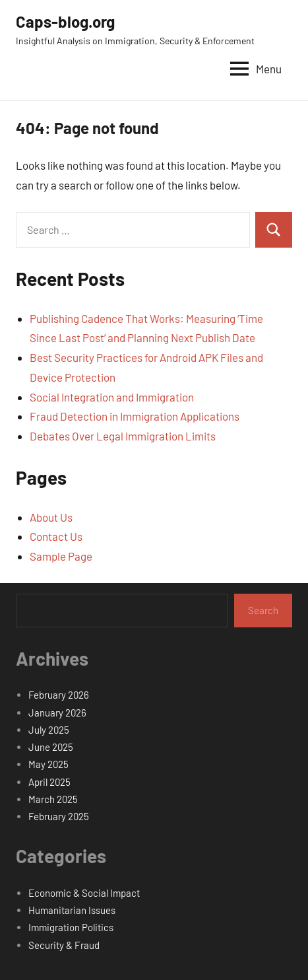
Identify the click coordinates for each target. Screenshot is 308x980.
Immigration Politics (71, 927)
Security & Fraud (64, 945)
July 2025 (49, 730)
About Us (51, 517)
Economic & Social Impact (84, 893)
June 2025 (51, 747)
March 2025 (53, 799)
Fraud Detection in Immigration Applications (135, 416)
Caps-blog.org (65, 21)
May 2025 (48, 764)
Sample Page (61, 556)
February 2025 (59, 816)
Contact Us (56, 536)
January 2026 (57, 713)
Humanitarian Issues (72, 910)
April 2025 (49, 782)
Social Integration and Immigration (112, 397)
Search (263, 610)
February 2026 (59, 695)
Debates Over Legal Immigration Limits (123, 436)
